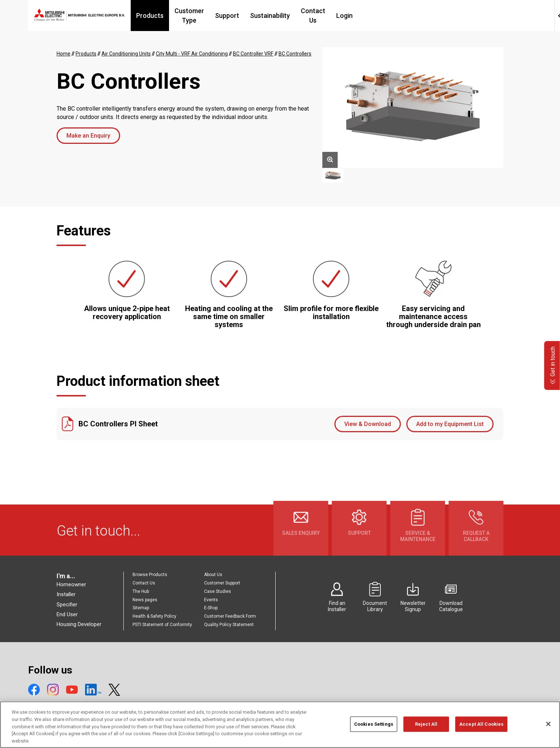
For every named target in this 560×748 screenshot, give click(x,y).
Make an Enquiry (88, 136)
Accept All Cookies (481, 730)
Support (283, 16)
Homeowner (71, 584)
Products (189, 16)
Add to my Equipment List (450, 424)
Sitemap (141, 608)
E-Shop (211, 608)
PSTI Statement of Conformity (162, 625)
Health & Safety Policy (154, 616)
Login (409, 16)
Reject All (426, 730)
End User (67, 614)
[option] (413, 108)
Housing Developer (79, 624)
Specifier (67, 605)
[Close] (548, 730)
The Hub (141, 591)
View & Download (368, 424)
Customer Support (222, 583)
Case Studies (218, 591)
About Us (213, 575)
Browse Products (150, 575)
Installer (66, 594)
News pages (145, 600)
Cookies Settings (374, 730)
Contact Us (373, 16)
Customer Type (237, 16)
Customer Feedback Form (230, 616)
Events (211, 600)
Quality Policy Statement (229, 625)
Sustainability (325, 16)
